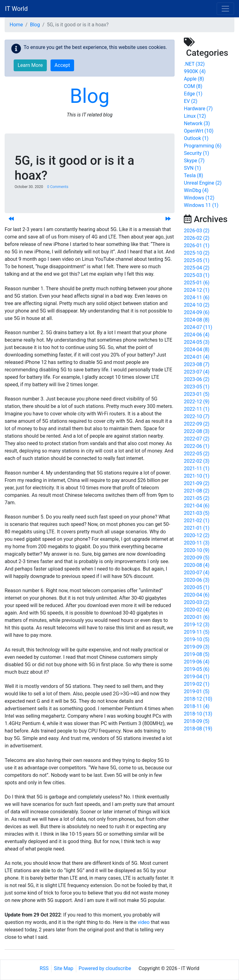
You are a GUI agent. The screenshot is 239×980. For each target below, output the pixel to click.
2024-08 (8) (197, 320)
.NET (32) (194, 64)
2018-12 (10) (198, 699)
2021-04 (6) (197, 506)
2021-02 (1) (197, 521)
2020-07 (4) (197, 573)
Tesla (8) (193, 175)
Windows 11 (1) (201, 205)
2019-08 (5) (197, 654)
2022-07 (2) (197, 439)
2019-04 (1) (197, 677)
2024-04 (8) (197, 350)
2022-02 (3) (197, 461)
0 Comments (58, 187)
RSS (44, 968)
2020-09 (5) (197, 558)
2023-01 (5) (197, 394)
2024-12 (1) (197, 290)
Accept (62, 65)
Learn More (30, 65)
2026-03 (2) (197, 231)
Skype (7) (194, 161)
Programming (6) (203, 146)
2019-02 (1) (197, 684)
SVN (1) (192, 168)
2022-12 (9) (197, 402)
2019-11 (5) (197, 632)
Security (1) (196, 153)
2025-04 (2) (197, 268)
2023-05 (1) (197, 387)
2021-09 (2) (197, 483)
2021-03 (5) (197, 513)
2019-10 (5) (197, 639)
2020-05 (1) (197, 587)
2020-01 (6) (197, 617)
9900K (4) (195, 71)
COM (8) (193, 86)
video (144, 922)
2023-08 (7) (197, 364)
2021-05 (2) (197, 498)
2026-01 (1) (197, 245)
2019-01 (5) (197, 691)
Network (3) (197, 123)
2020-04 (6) (197, 595)
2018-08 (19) (198, 729)
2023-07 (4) (197, 372)
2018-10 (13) (198, 714)
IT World (16, 9)
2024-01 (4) (197, 357)
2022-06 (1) (197, 446)
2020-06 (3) (197, 580)
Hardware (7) (198, 109)
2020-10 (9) (197, 550)
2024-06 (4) (197, 335)
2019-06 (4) (197, 662)
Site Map (64, 968)
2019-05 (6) (197, 669)
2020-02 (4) (197, 610)
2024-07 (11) (198, 327)
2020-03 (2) (197, 602)
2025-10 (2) (197, 253)
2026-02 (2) (197, 238)
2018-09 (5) (197, 721)
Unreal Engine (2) (203, 183)
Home (16, 25)
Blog (35, 25)
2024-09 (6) (197, 312)
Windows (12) (199, 198)
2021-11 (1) (197, 468)
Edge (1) (193, 94)
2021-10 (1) (197, 476)
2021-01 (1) (197, 528)
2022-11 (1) (197, 409)
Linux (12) (195, 116)
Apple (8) (194, 79)
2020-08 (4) (197, 565)
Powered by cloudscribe (105, 968)
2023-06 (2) (197, 379)
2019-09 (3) (197, 647)
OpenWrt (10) (199, 131)
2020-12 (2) (197, 535)
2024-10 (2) (197, 305)
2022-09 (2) (197, 424)
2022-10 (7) (197, 416)
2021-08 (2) (197, 491)
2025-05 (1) (197, 260)
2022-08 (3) (197, 431)
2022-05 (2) (197, 454)
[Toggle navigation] (225, 9)
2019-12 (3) (197, 625)
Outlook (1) (196, 138)
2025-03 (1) (197, 275)
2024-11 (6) (197, 297)
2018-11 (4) (197, 706)
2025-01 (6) (197, 283)
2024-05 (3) (197, 342)
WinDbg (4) (196, 190)
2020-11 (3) (197, 543)
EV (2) (190, 101)
